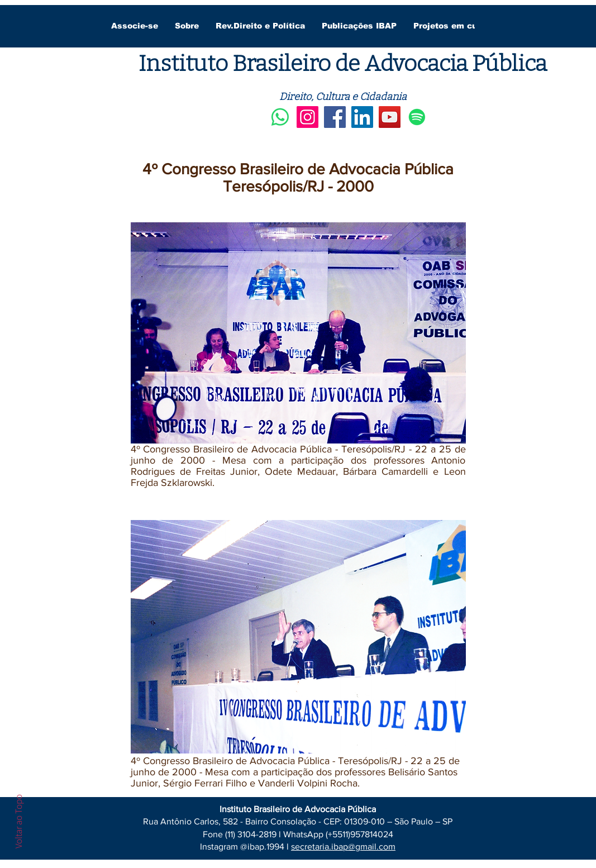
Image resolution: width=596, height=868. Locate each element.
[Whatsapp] (280, 117)
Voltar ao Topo (18, 821)
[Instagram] (307, 117)
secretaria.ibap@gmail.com (343, 846)
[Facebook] (335, 117)
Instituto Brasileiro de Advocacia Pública (343, 64)
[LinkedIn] (362, 117)
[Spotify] (417, 117)
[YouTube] (390, 117)
